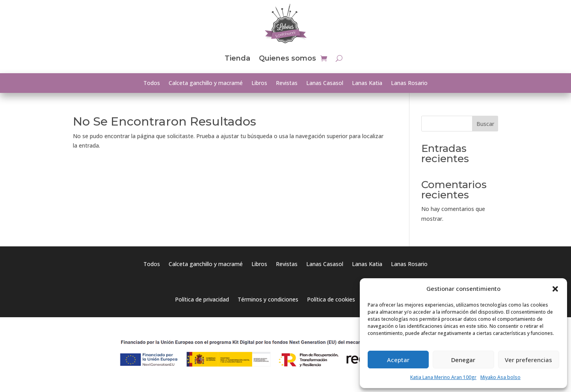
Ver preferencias (528, 360)
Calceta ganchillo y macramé (206, 83)
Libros (259, 83)
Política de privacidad (202, 300)
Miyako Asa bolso (500, 377)
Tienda (237, 58)
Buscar (485, 124)
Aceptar (398, 360)
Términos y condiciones (268, 300)
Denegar (463, 360)
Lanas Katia (367, 83)
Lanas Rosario (409, 83)
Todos (152, 83)
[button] (555, 289)
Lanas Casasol (325, 83)
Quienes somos (287, 58)
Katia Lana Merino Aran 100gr (443, 377)
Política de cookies (331, 300)
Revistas (287, 83)
